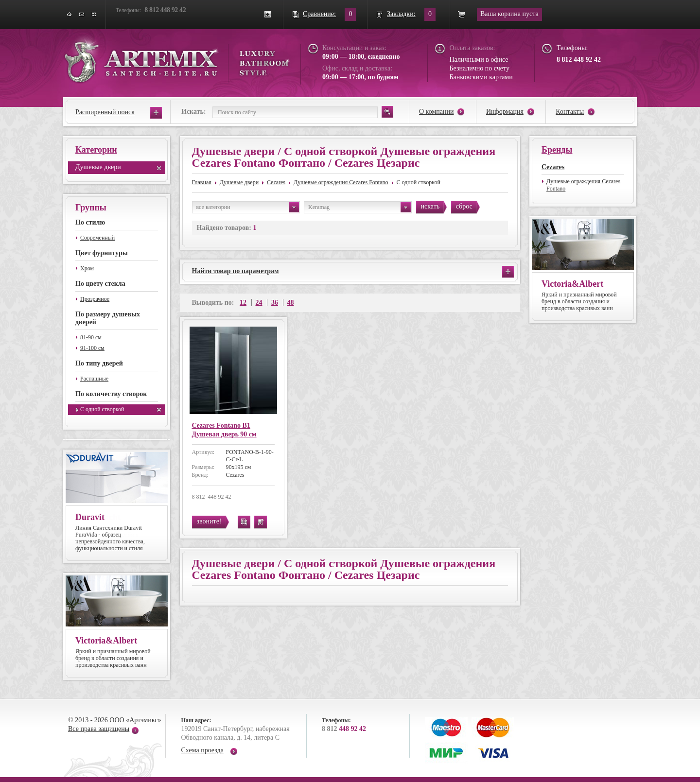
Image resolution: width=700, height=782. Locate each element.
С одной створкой (102, 409)
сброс (464, 206)
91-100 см (92, 348)
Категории (96, 150)
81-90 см (91, 337)
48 (291, 303)
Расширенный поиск (105, 112)
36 (275, 303)
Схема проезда (202, 750)
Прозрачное (95, 299)
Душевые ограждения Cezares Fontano (341, 182)
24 (259, 303)
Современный (97, 238)
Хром (87, 268)
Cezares (276, 182)
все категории (248, 207)
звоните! (209, 521)
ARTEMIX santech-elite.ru (177, 59)
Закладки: (401, 14)
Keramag (359, 207)
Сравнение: (319, 14)
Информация (505, 112)
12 (243, 303)
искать (430, 206)
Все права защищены (99, 729)
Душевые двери (98, 167)
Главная (202, 182)
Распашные (94, 379)
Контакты (570, 112)
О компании (436, 112)
